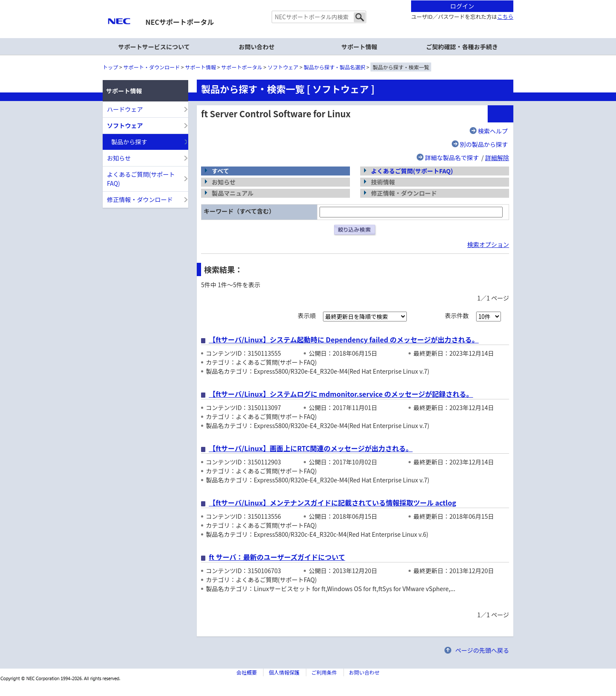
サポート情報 (201, 67)
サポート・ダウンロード (151, 67)
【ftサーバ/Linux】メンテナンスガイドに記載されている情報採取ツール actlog (332, 503)
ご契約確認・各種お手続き (462, 47)
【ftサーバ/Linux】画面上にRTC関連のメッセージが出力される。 (311, 448)
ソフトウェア (283, 67)
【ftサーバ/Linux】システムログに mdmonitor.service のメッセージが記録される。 (341, 394)
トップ (110, 67)
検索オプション (488, 244)
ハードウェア (125, 109)
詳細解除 (497, 158)
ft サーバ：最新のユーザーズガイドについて (277, 557)
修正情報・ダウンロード (140, 199)
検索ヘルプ (493, 131)
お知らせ (119, 158)
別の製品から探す (484, 144)
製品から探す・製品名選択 (335, 67)
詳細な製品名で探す (452, 158)
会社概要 (246, 672)
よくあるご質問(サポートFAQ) (412, 171)
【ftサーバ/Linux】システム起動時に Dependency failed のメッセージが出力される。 (344, 339)
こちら (505, 16)
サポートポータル (242, 67)
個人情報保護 (284, 672)
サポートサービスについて (154, 47)
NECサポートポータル (180, 22)
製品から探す (129, 142)
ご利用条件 (324, 672)
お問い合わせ (257, 47)
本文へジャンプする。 (308, 1)
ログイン (462, 6)
